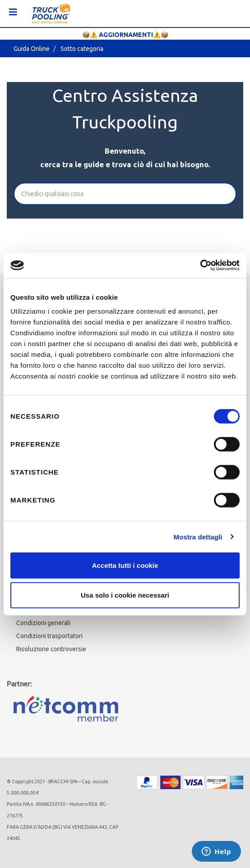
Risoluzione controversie (51, 649)
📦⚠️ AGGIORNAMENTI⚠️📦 (125, 35)
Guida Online (32, 49)
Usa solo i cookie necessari (125, 595)
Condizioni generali (43, 623)
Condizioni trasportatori (49, 636)
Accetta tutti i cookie (125, 565)
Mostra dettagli (198, 537)
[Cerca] (125, 194)
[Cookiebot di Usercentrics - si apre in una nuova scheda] (200, 265)
